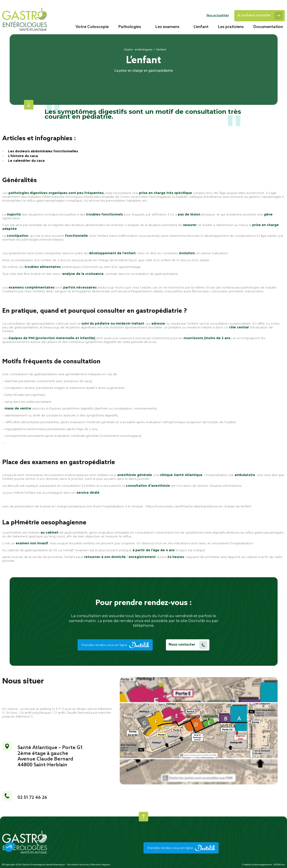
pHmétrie (236, 291)
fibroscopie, (201, 291)
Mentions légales (101, 865)
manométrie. (254, 291)
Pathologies (130, 27)
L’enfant (201, 27)
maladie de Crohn (116, 197)
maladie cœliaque (189, 197)
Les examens (167, 27)
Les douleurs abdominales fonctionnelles (43, 151)
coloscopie (219, 291)
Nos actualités (218, 15)
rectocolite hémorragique (151, 197)
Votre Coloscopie (92, 27)
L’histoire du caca (23, 156)
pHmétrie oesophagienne (49, 523)
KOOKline (279, 865)
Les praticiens (231, 27)
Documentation (268, 27)
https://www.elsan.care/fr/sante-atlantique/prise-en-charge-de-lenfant (198, 506)
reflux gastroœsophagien (46, 200)
